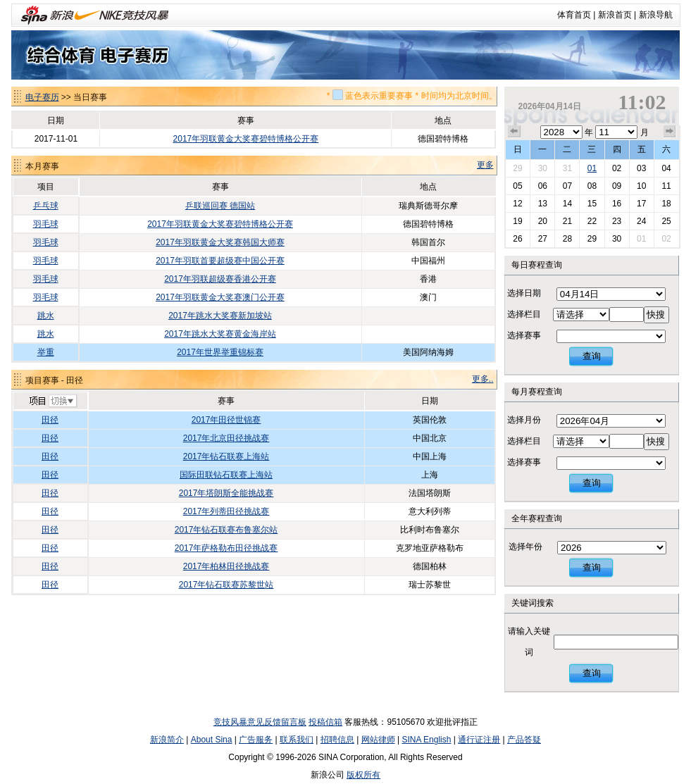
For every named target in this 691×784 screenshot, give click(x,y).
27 (543, 239)
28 (567, 239)
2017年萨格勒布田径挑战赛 (226, 548)
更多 (485, 165)
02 (617, 168)
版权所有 (363, 775)
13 (543, 204)
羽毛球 (46, 224)
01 (592, 168)
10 (641, 186)
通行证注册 (479, 740)
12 (517, 204)
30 (543, 168)
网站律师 (378, 740)
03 (641, 168)
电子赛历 (42, 97)
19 (517, 221)
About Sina (212, 740)
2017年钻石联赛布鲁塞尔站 (226, 530)
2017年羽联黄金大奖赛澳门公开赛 (220, 297)
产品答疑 (524, 740)
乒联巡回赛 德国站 (220, 206)
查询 (592, 356)
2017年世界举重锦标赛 (220, 352)
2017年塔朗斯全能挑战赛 (226, 493)
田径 (50, 420)
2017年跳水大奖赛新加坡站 (220, 316)
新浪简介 (167, 740)
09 (617, 186)
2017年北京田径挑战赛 (226, 438)
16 (617, 204)
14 (567, 204)
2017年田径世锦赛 (226, 420)
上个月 (514, 132)
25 (666, 221)
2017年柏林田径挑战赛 (226, 566)
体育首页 (574, 15)
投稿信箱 (325, 722)
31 (567, 168)
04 (666, 168)
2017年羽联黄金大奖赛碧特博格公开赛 (246, 139)
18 (666, 204)
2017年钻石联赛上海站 (226, 456)
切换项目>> (52, 402)
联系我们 (297, 740)
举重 (46, 352)
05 (517, 186)
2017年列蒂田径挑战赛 (226, 511)
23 (617, 221)
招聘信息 (337, 740)
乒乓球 (46, 206)
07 (567, 186)
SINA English (426, 740)
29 (517, 168)
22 (592, 221)
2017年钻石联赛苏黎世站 (226, 585)
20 (543, 221)
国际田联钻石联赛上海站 (226, 475)
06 (543, 186)
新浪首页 (615, 15)
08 (592, 186)
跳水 (46, 316)
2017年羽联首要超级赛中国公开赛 (220, 261)
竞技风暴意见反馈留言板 (260, 722)
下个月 (670, 132)
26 (517, 239)
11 (666, 186)
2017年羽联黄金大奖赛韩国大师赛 (220, 242)
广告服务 (256, 740)
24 (641, 221)
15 (592, 204)
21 (567, 221)
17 (641, 204)
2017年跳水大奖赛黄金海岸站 (220, 334)
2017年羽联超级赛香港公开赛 (220, 279)
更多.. (483, 379)
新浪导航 (656, 15)
